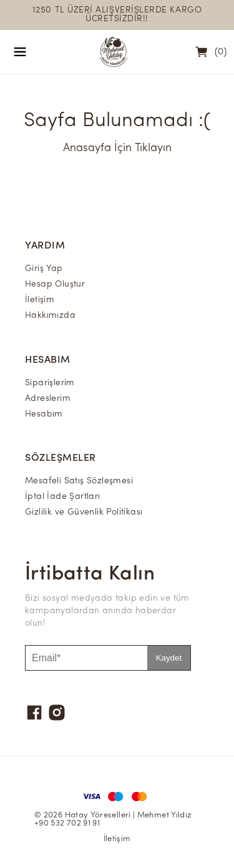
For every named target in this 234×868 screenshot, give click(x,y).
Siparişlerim (50, 383)
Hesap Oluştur (55, 284)
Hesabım (44, 414)
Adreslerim (48, 399)
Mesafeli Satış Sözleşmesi (79, 481)
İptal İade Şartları (63, 497)
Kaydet (169, 658)
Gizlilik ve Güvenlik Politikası (84, 512)
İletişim (40, 300)
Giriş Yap (44, 269)
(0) (221, 52)
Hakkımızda (50, 316)
